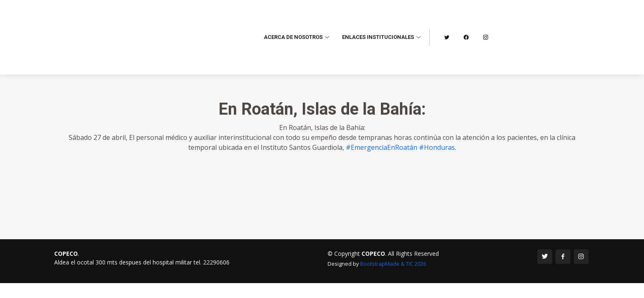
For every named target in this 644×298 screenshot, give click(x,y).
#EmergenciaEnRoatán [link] (382, 151)
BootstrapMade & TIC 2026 (393, 264)
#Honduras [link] (437, 151)
